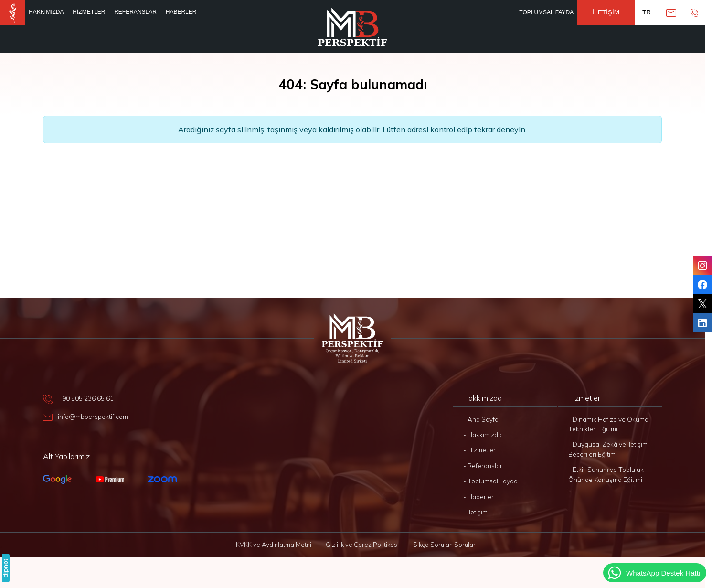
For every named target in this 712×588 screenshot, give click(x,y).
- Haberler (478, 497)
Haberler (181, 12)
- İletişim (475, 512)
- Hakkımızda (483, 434)
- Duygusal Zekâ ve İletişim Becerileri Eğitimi (608, 449)
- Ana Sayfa (481, 419)
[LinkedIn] (702, 323)
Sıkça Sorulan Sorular (444, 545)
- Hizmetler (479, 450)
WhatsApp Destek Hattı (654, 573)
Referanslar (135, 12)
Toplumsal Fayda (546, 12)
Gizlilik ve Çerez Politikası (362, 545)
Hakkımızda (46, 12)
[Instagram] (702, 266)
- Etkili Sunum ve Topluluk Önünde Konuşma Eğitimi (606, 474)
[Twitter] (702, 304)
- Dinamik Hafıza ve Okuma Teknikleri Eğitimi (608, 424)
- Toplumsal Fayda (490, 481)
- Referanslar (483, 465)
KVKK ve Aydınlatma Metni (274, 545)
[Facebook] (702, 285)
